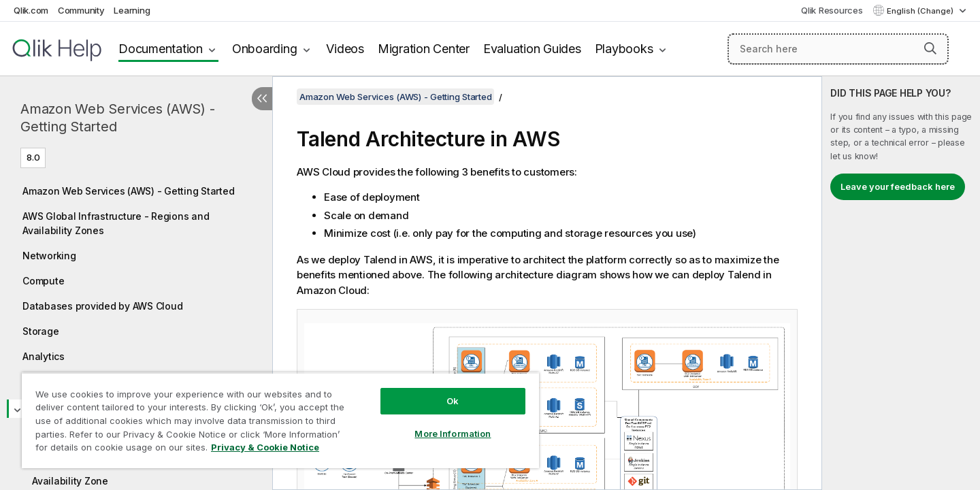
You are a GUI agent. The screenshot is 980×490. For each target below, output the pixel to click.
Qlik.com (31, 10)
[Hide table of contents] (262, 99)
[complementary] (901, 283)
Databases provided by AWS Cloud (102, 306)
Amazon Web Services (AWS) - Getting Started (117, 118)
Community (81, 10)
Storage (40, 331)
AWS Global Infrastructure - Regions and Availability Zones (116, 223)
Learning (132, 10)
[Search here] (838, 49)
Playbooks (624, 49)
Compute (43, 281)
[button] (930, 48)
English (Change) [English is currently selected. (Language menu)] (921, 11)
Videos (345, 49)
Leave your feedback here (898, 186)
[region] (280, 420)
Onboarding (265, 49)
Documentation (161, 49)
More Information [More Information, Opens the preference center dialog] (453, 434)
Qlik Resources (832, 10)
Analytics (44, 356)
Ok (453, 401)
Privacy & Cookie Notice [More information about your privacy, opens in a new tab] (265, 447)
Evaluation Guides (532, 49)
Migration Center (424, 49)
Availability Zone (70, 481)
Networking (49, 256)
